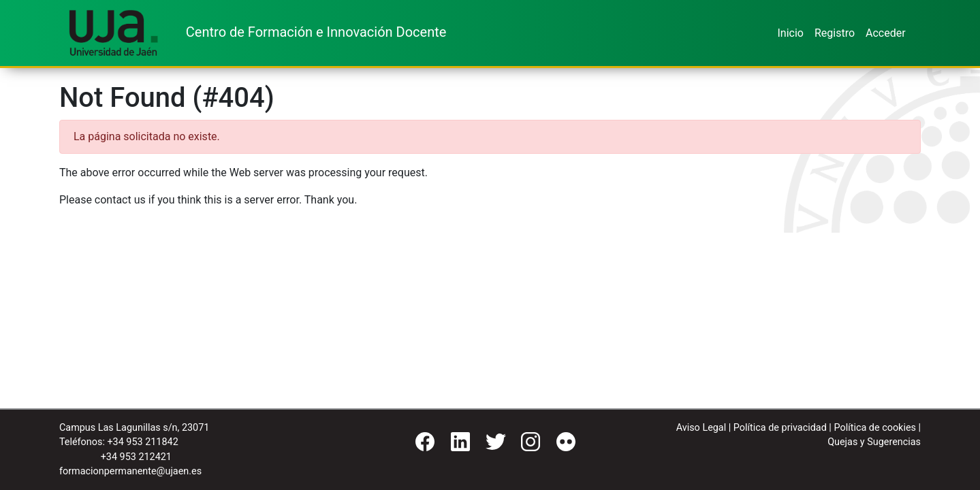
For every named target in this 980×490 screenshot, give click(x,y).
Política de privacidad (780, 428)
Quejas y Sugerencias (874, 442)
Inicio (790, 33)
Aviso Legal (701, 428)
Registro (835, 33)
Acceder (886, 33)
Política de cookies (875, 428)
